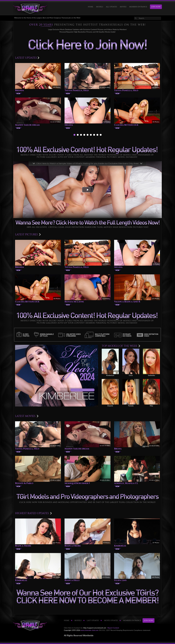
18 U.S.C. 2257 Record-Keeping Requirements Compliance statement (125, 630)
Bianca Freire (23, 546)
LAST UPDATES (93, 620)
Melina (69, 125)
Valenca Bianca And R (127, 302)
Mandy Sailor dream (27, 125)
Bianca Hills (72, 580)
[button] (87, 190)
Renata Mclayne (74, 302)
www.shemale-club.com (90, 630)
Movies (123, 7)
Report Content (113, 628)
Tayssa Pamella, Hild (77, 90)
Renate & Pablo (24, 483)
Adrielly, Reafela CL (126, 483)
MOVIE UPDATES (111, 620)
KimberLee (120, 546)
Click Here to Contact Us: (73, 628)
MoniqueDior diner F (77, 483)
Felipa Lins (120, 580)
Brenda (20, 90)
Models (100, 7)
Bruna (118, 449)
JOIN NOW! (156, 7)
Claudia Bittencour (126, 125)
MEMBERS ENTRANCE (138, 7)
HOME (91, 7)
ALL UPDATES (112, 7)
